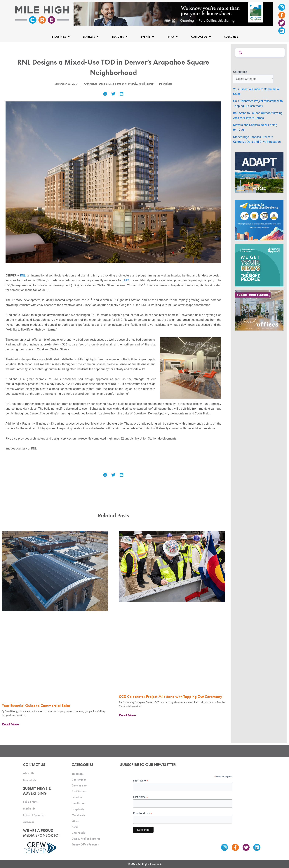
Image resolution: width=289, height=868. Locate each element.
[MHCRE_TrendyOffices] (259, 310)
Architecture (91, 84)
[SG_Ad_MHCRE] (259, 265)
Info (173, 37)
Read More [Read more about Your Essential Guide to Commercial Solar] (10, 724)
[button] (105, 94)
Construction (79, 780)
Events (147, 37)
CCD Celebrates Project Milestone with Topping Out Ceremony (170, 697)
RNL (23, 275)
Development (116, 84)
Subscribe (231, 37)
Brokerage (78, 774)
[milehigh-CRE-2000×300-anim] (173, 14)
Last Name (140, 797)
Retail (142, 84)
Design (103, 84)
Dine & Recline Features (86, 839)
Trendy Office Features (85, 844)
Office (75, 821)
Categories (240, 72)
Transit (150, 84)
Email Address (142, 813)
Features (120, 37)
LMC (126, 280)
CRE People (79, 833)
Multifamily (131, 84)
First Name (141, 781)
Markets (91, 37)
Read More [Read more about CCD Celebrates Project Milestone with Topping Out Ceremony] (127, 715)
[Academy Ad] (259, 220)
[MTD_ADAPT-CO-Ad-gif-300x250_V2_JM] (259, 172)
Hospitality (78, 809)
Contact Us (201, 37)
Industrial (77, 797)
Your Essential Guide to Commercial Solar (36, 706)
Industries (60, 37)
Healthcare (78, 803)
